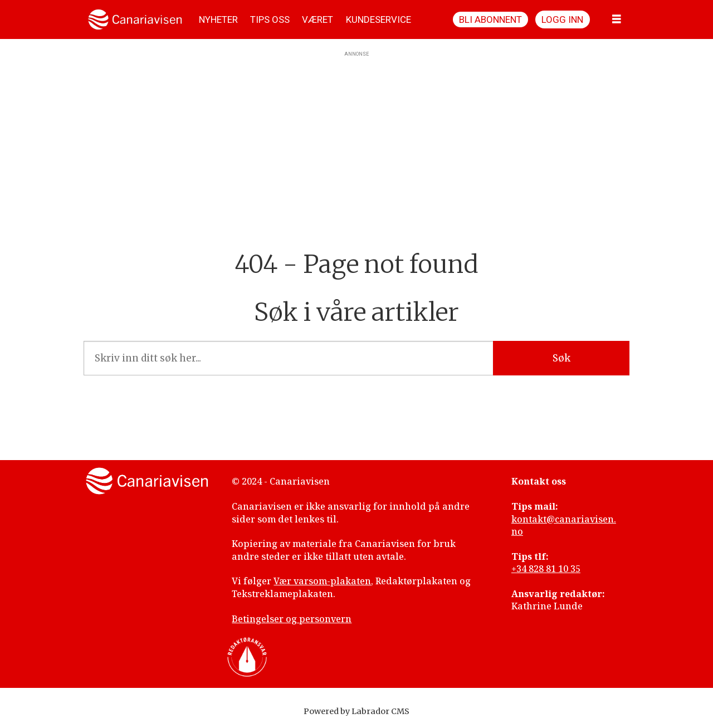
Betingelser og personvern (292, 619)
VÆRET (318, 19)
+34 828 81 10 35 (546, 569)
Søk (561, 358)
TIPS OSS (270, 19)
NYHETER (218, 19)
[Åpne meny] (617, 19)
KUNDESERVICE (379, 19)
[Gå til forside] (135, 19)
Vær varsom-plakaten (322, 581)
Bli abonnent (490, 19)
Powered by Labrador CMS (356, 711)
